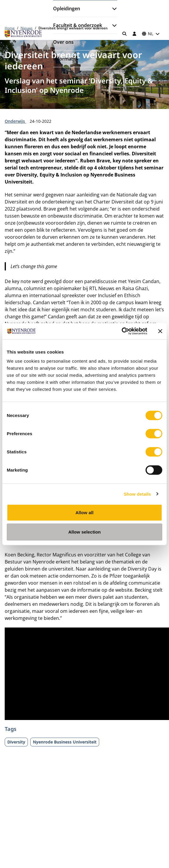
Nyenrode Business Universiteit (65, 742)
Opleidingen (67, 9)
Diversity (16, 742)
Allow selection (85, 532)
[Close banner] (160, 331)
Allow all (84, 513)
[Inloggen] (134, 34)
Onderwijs (15, 121)
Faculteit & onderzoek (78, 25)
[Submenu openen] (112, 9)
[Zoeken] (125, 34)
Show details (137, 494)
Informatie (65, 59)
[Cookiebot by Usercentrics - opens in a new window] (122, 331)
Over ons (63, 42)
